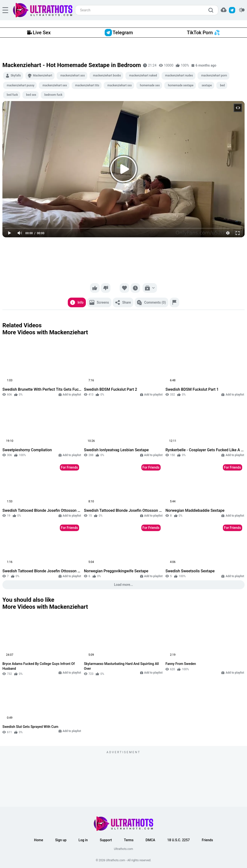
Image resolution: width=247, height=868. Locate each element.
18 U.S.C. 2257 (178, 840)
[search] (212, 10)
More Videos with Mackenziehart (45, 332)
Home (39, 840)
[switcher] (242, 10)
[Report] (174, 302)
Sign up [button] (61, 840)
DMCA (151, 840)
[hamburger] (5, 10)
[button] (224, 10)
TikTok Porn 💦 (203, 33)
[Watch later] (135, 288)
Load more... (124, 585)
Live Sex (39, 33)
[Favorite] (124, 288)
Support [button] (106, 840)
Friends (207, 840)
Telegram (119, 33)
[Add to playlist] (150, 288)
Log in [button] (83, 840)
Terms (129, 840)
